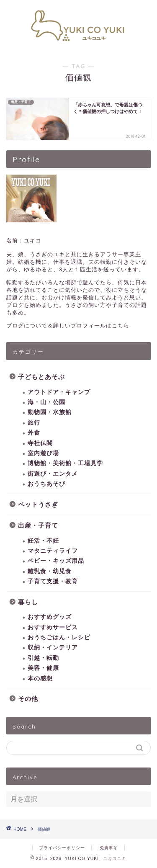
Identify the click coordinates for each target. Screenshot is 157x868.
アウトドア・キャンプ (59, 392)
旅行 (34, 423)
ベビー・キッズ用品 (56, 561)
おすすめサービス (53, 627)
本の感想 (40, 679)
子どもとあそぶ (41, 377)
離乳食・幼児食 (50, 571)
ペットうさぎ (38, 504)
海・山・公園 (46, 402)
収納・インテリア (53, 648)
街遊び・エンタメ (53, 474)
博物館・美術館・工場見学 (65, 463)
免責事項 (109, 848)
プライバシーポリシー (62, 848)
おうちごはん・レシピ (59, 637)
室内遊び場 (43, 453)
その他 (28, 699)
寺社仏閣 (40, 443)
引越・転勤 (43, 658)
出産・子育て (38, 525)
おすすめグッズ (50, 617)
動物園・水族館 (50, 412)
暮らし (28, 602)
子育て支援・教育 (53, 581)
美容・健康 (43, 668)
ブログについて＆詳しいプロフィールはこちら (68, 326)
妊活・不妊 (43, 541)
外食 (34, 433)
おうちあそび (46, 484)
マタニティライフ (53, 551)
